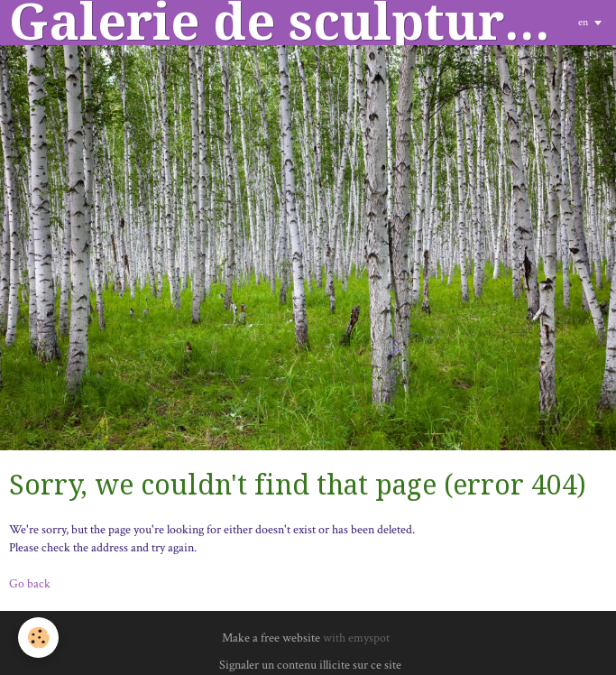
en (583, 22)
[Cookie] (38, 638)
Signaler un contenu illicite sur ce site (310, 665)
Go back (30, 584)
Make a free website (271, 638)
